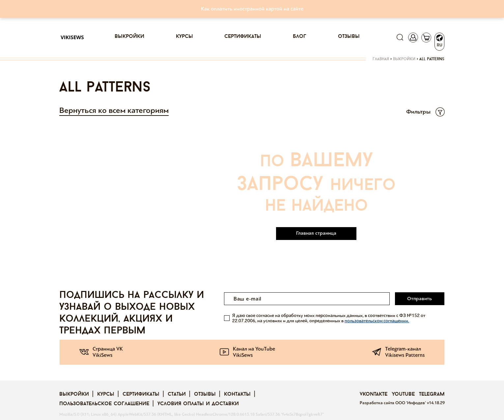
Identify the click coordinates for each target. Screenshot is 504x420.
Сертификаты (243, 37)
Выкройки (129, 37)
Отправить (420, 299)
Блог (300, 37)
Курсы (184, 37)
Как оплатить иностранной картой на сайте (252, 9)
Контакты (237, 394)
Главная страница (316, 233)
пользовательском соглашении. (377, 321)
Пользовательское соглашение (104, 404)
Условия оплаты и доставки (198, 404)
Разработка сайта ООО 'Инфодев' (393, 403)
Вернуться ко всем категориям (114, 110)
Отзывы (349, 37)
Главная (381, 59)
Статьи (177, 394)
